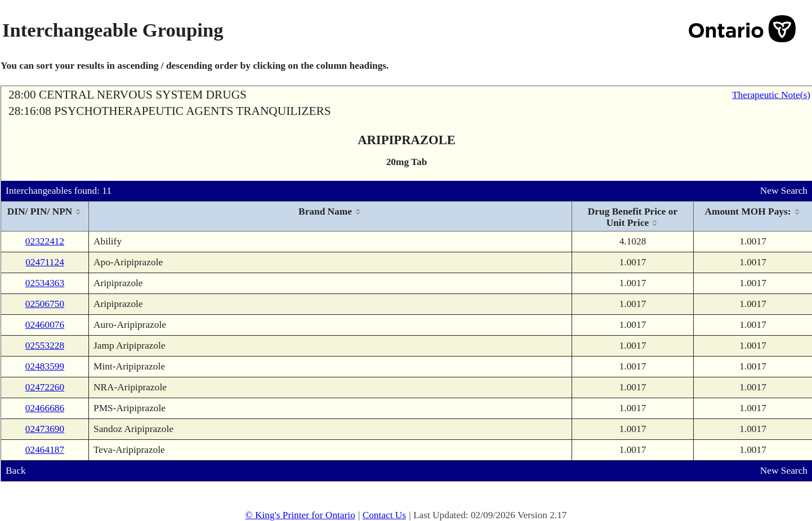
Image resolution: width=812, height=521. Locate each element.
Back (16, 471)
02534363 (45, 283)
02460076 (45, 325)
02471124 (45, 262)
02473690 (45, 429)
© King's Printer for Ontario (300, 515)
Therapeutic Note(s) (771, 95)
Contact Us (385, 515)
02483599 (45, 366)
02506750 (45, 304)
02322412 (45, 241)
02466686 (45, 408)
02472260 (45, 387)
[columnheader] (45, 217)
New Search (784, 191)
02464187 (45, 450)
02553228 (45, 346)
